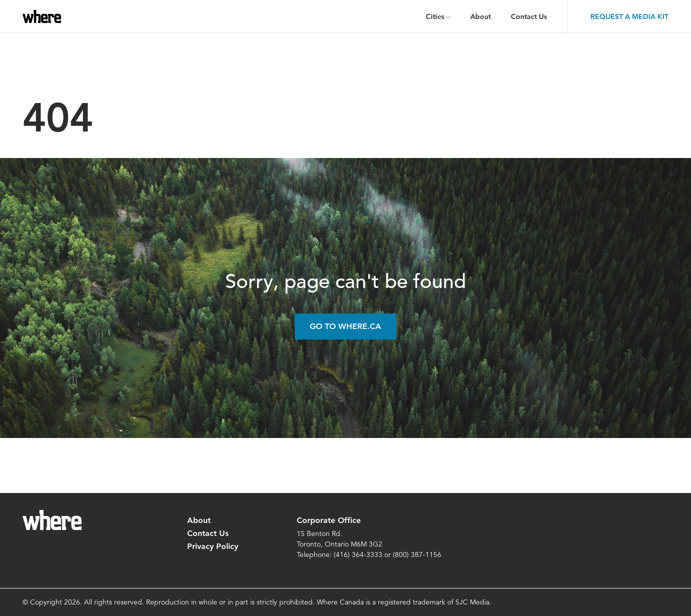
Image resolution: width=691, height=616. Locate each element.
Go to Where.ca (345, 326)
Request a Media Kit (629, 16)
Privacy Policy (213, 546)
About (481, 16)
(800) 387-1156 (417, 554)
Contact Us (529, 16)
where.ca (44, 16)
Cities (435, 16)
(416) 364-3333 (358, 554)
